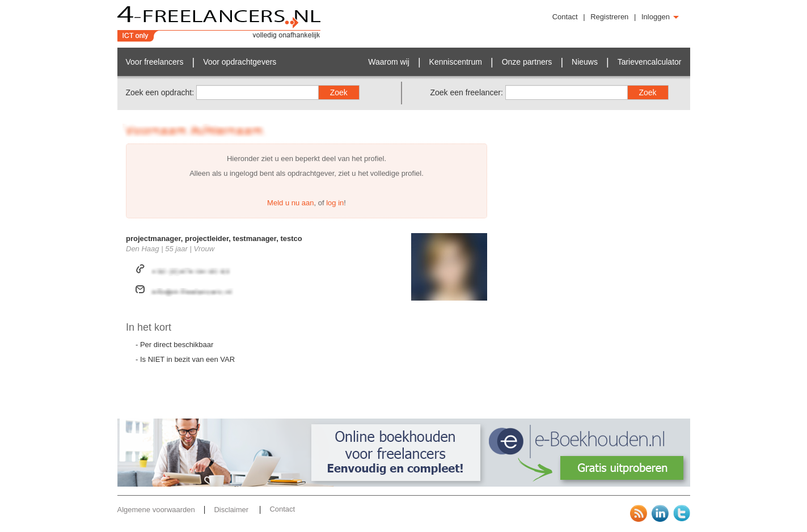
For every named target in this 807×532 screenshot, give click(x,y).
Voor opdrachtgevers (240, 62)
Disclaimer (232, 510)
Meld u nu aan (290, 203)
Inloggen (660, 17)
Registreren (609, 17)
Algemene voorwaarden (156, 510)
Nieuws (585, 62)
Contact (565, 17)
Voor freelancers (155, 62)
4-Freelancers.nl (219, 24)
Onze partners (527, 62)
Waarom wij (389, 62)
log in (335, 203)
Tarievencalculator (650, 62)
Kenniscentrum (456, 62)
